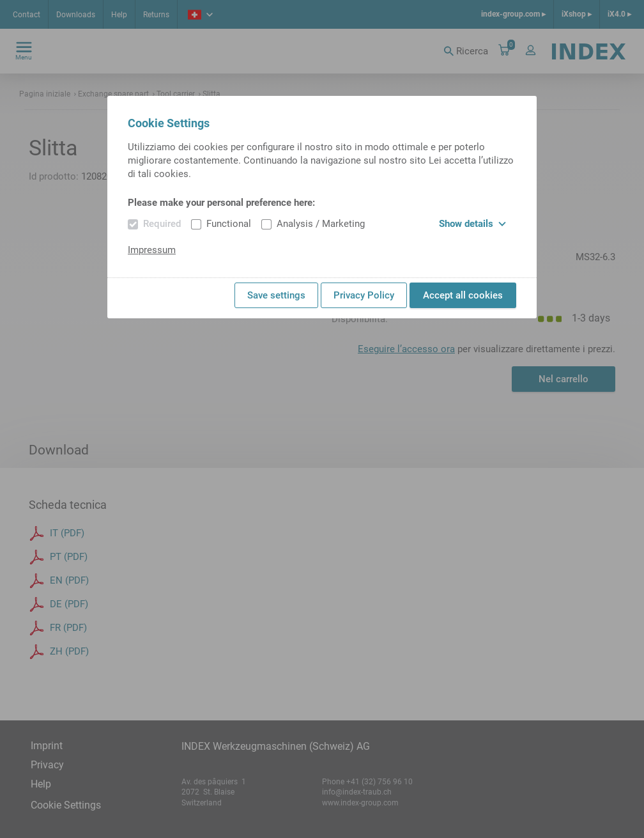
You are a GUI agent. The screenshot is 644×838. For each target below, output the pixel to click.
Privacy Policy (364, 295)
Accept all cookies (463, 295)
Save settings (276, 295)
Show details (472, 224)
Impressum (152, 250)
